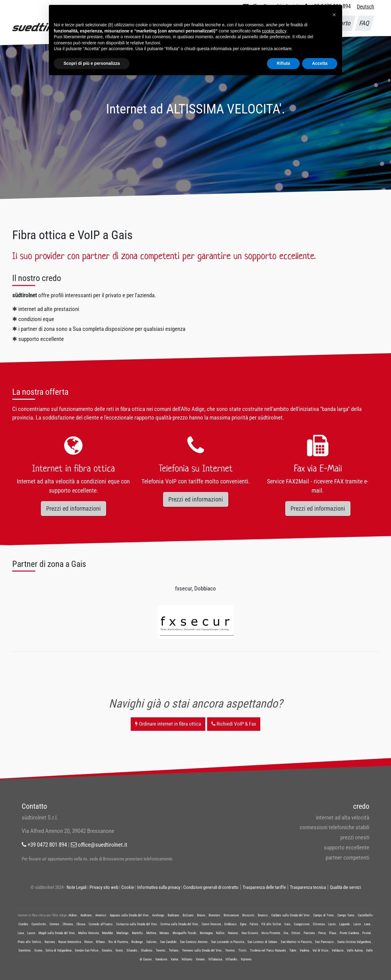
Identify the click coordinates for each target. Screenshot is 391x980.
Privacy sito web (104, 887)
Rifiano (100, 942)
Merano (164, 933)
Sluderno (147, 950)
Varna (174, 959)
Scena (38, 950)
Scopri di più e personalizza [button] (92, 63)
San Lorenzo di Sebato (262, 942)
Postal (367, 933)
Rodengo (137, 942)
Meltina (151, 933)
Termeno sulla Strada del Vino (202, 950)
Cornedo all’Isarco (101, 924)
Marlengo (122, 933)
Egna (243, 924)
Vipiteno (246, 959)
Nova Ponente (271, 933)
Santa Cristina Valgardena (354, 942)
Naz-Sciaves (250, 933)
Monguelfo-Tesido (185, 933)
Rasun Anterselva (70, 942)
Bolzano (188, 915)
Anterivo (101, 915)
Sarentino (25, 950)
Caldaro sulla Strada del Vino (291, 915)
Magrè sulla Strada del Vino (57, 933)
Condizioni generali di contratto (211, 887)
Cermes (54, 924)
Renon (88, 942)
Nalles (220, 933)
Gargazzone (302, 924)
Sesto (119, 950)
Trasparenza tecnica (308, 887)
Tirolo (242, 950)
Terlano (174, 950)
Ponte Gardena (349, 933)
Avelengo (158, 915)
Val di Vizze (320, 950)
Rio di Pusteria (118, 942)
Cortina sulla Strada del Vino (179, 924)
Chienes (68, 924)
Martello (137, 933)
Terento (161, 950)
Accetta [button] (320, 63)
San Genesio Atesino (194, 942)
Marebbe (108, 933)
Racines (50, 942)
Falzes (254, 924)
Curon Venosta (211, 924)
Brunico (263, 915)
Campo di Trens (323, 915)
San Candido (168, 942)
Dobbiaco (230, 924)
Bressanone (231, 915)
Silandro (132, 950)
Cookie (128, 887)
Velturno (187, 959)
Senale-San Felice (87, 950)
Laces (332, 924)
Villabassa (215, 959)
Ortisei (296, 933)
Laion (357, 924)
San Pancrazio (324, 942)
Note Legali (77, 887)
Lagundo (345, 924)
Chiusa (81, 924)
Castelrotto (39, 924)
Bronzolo (248, 915)
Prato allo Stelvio (29, 942)
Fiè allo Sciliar (271, 924)
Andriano (86, 915)
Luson (31, 933)
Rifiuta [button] (283, 63)
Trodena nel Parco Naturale (268, 950)
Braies (201, 915)
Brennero (214, 915)
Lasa (21, 933)
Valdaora (338, 950)
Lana (367, 924)
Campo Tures (346, 915)
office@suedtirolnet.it (99, 845)
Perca (322, 933)
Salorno (152, 942)
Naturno (233, 933)
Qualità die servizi (345, 887)
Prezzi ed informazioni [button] (73, 508)
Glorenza (319, 924)
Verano (200, 959)
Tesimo (230, 950)
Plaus (333, 933)
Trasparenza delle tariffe (264, 887)
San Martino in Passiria (296, 942)
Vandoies (161, 959)
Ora (286, 933)
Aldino (73, 915)
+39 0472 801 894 (44, 845)
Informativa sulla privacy (159, 887)
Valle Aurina (355, 950)
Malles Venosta (88, 933)
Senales (107, 950)
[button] (334, 15)
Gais (287, 924)
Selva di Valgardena (58, 950)
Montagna (206, 933)
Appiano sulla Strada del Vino (129, 915)
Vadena (304, 950)
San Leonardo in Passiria (228, 942)
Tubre (293, 950)
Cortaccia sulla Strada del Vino (137, 924)
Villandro (231, 959)
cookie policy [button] (274, 31)
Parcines (309, 933)
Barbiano (174, 915)
